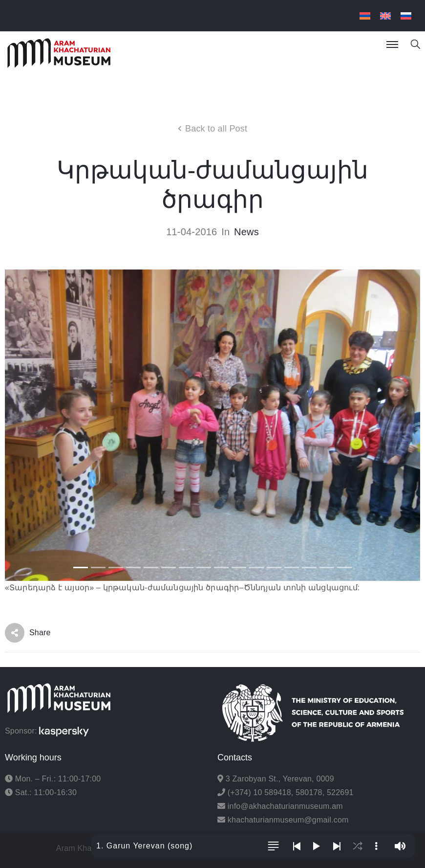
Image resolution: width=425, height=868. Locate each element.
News (246, 232)
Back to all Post (216, 129)
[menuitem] (365, 16)
